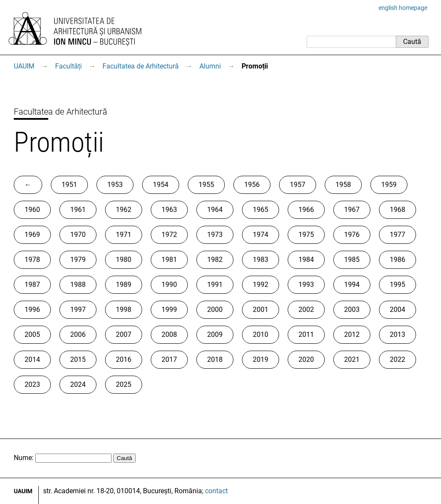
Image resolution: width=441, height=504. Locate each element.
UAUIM (24, 66)
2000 (215, 310)
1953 (115, 185)
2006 (78, 334)
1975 (306, 235)
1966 (306, 210)
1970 (78, 235)
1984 (306, 260)
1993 (306, 285)
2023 (32, 384)
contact (216, 491)
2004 (398, 310)
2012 (352, 334)
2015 (78, 359)
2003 (352, 310)
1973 (215, 235)
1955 (206, 185)
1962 (124, 210)
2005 (32, 334)
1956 (252, 185)
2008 (169, 334)
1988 (78, 285)
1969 (32, 235)
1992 (261, 285)
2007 (124, 334)
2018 (215, 359)
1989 (124, 285)
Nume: (24, 458)
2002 (306, 310)
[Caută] (351, 42)
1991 (215, 285)
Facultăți (68, 66)
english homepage (403, 8)
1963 (169, 210)
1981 (169, 260)
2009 (215, 334)
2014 (32, 359)
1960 (32, 210)
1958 (343, 185)
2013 (398, 334)
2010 (261, 334)
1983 (261, 260)
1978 (32, 260)
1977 (398, 235)
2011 (306, 334)
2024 (78, 384)
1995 (398, 285)
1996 (32, 310)
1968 (398, 210)
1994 (352, 285)
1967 (352, 210)
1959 (389, 185)
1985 (352, 260)
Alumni (210, 66)
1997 (78, 310)
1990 (169, 285)
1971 (124, 235)
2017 (169, 359)
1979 (78, 260)
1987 (32, 285)
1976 (352, 235)
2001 (261, 310)
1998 (124, 310)
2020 (306, 359)
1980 (124, 260)
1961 (78, 210)
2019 (261, 359)
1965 (261, 210)
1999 (169, 310)
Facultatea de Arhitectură (141, 66)
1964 (215, 210)
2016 (124, 359)
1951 (69, 185)
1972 (169, 235)
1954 (161, 185)
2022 (398, 359)
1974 (261, 235)
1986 (398, 260)
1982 (215, 260)
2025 (124, 384)
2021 (352, 359)
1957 (298, 185)
